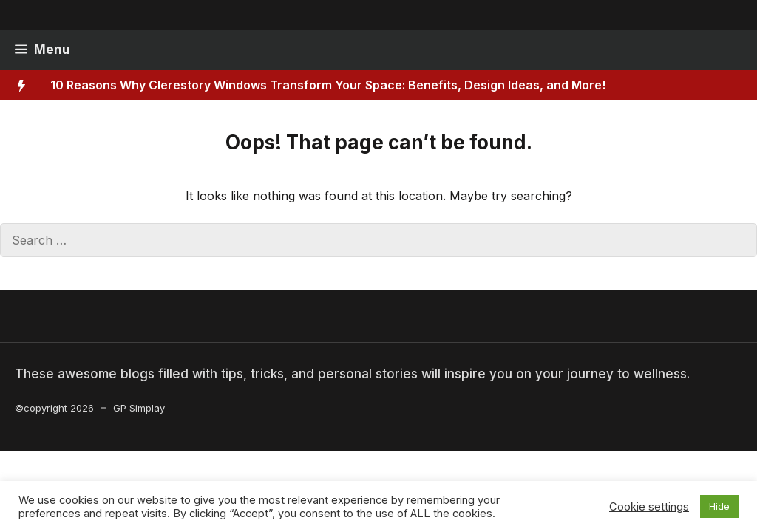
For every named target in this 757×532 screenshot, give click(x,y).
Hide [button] (719, 506)
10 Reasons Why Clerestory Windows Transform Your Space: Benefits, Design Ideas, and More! (328, 85)
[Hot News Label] (18, 86)
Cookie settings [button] (649, 507)
